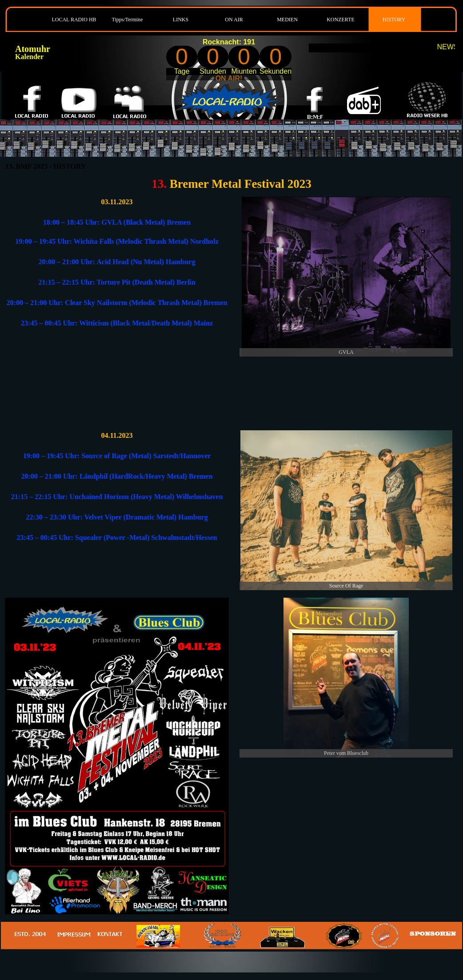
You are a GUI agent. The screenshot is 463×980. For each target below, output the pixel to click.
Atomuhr (33, 49)
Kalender (29, 57)
